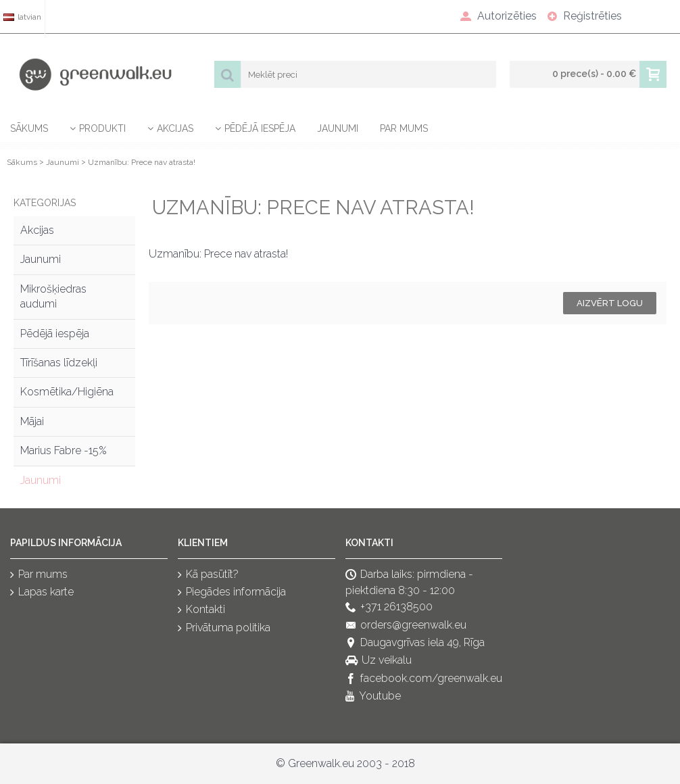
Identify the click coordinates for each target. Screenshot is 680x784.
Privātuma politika (224, 628)
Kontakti (201, 611)
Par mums (39, 575)
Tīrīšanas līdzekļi (59, 363)
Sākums (22, 162)
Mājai (32, 421)
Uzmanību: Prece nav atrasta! (142, 162)
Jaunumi (63, 162)
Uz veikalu (379, 661)
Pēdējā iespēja (55, 334)
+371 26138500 (389, 608)
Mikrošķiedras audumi (53, 296)
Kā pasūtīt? (208, 575)
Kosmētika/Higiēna (67, 392)
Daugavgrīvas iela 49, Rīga (415, 643)
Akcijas (37, 230)
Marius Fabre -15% (64, 450)
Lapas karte (42, 592)
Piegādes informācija (232, 592)
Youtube (373, 697)
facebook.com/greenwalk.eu (424, 679)
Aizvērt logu (610, 303)
